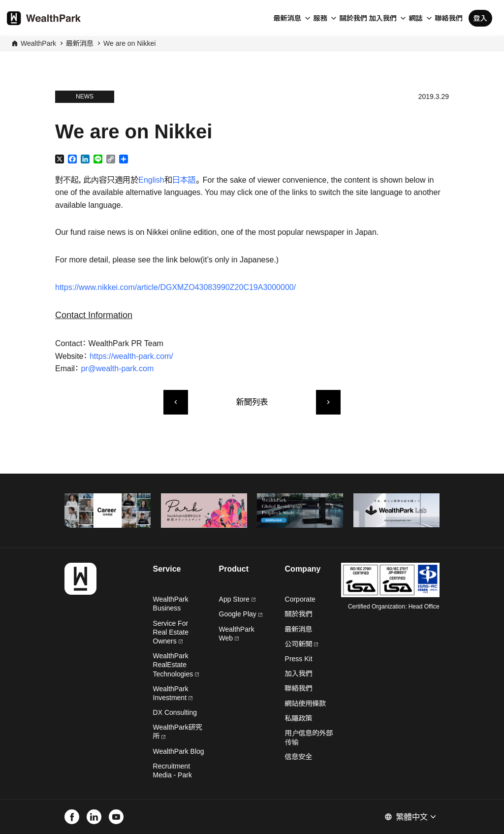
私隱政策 (299, 718)
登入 (480, 18)
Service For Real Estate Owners (171, 632)
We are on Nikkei (129, 43)
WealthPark (38, 43)
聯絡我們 (449, 18)
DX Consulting (175, 712)
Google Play (241, 614)
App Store (237, 599)
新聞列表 (252, 402)
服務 (320, 18)
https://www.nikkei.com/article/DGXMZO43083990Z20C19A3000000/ (175, 287)
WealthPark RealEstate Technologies (176, 665)
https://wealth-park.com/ (131, 356)
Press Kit (299, 659)
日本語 (184, 180)
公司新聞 (302, 644)
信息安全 (299, 757)
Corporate (300, 599)
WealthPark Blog (179, 751)
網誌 (416, 18)
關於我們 (353, 18)
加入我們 (383, 18)
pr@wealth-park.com (117, 369)
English (151, 180)
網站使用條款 (306, 704)
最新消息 (287, 18)
